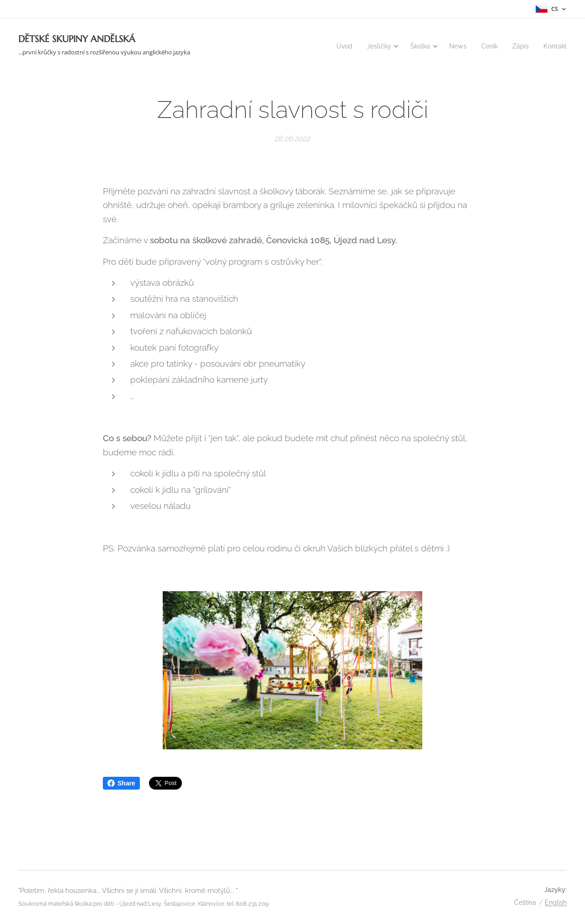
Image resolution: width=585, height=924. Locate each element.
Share (121, 783)
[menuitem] (337, 46)
